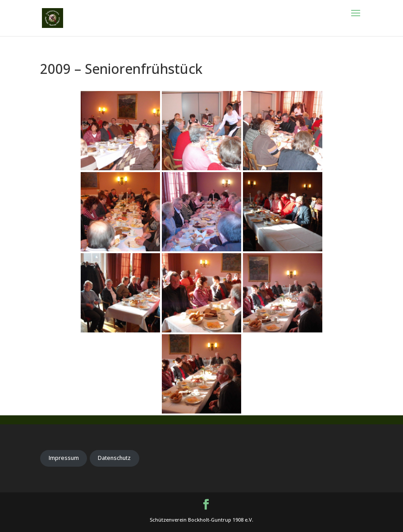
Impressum (64, 458)
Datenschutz (114, 458)
